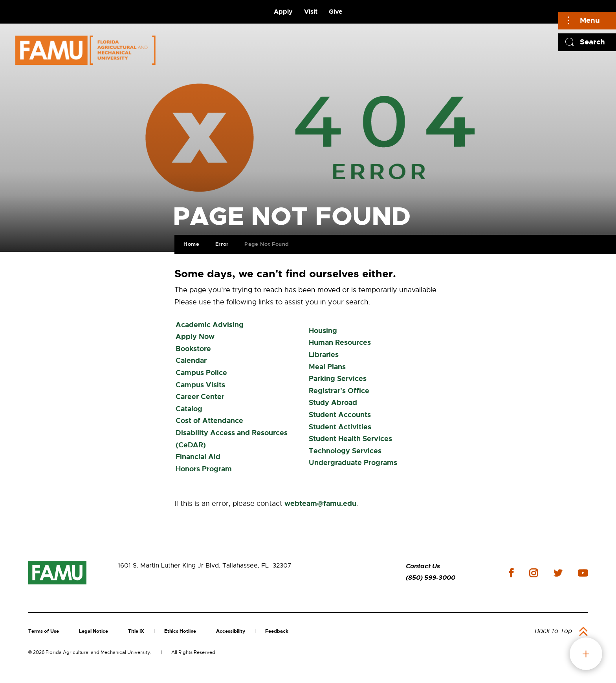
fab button (586, 654)
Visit (311, 12)
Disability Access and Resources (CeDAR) (232, 439)
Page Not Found (265, 243)
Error (220, 243)
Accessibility (231, 631)
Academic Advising (210, 325)
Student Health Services (350, 439)
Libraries (324, 355)
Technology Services (345, 451)
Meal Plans (327, 367)
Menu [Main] (590, 20)
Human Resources (340, 342)
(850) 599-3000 (431, 578)
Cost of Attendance (209, 421)
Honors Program (204, 469)
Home (190, 243)
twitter (558, 573)
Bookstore (193, 349)
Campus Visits (200, 385)
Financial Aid (198, 457)
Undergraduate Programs (353, 463)
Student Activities (340, 427)
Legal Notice (93, 631)
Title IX (136, 631)
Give (335, 12)
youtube (583, 573)
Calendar (191, 361)
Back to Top (553, 631)
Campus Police (201, 373)
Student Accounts (340, 415)
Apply (283, 12)
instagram (533, 573)
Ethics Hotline (180, 631)
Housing (323, 331)
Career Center (200, 397)
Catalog (189, 409)
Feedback (277, 631)
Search (592, 42)
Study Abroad (333, 403)
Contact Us (423, 566)
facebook (511, 573)
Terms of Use (44, 631)
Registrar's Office (339, 391)
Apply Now (195, 337)
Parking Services (338, 379)
